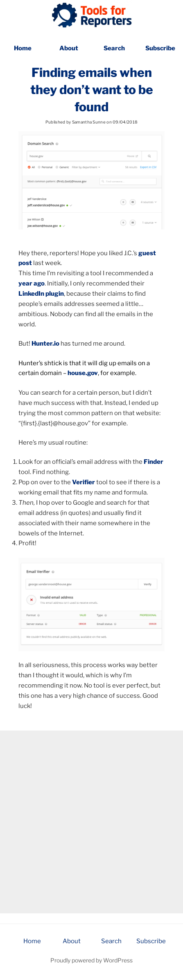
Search (114, 48)
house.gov (83, 373)
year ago (32, 283)
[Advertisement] (91, 822)
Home (23, 48)
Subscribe (160, 48)
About (69, 48)
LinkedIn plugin (41, 294)
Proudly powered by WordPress (91, 960)
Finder (154, 462)
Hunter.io (45, 344)
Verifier (84, 482)
